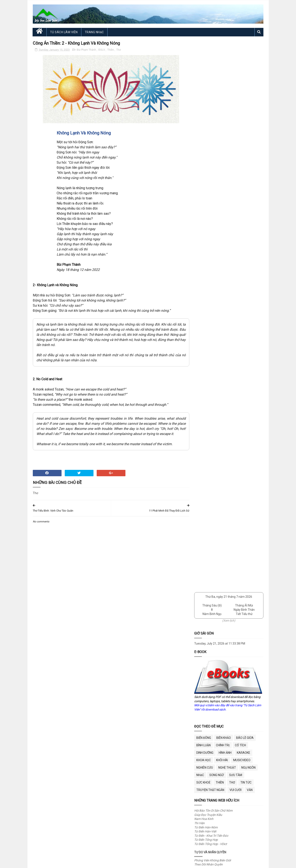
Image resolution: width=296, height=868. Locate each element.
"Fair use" (145, 801)
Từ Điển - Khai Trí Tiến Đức (211, 283)
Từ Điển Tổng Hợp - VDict (211, 291)
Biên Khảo (224, 185)
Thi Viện (199, 270)
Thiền (111, 50)
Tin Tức (246, 230)
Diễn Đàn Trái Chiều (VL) (210, 341)
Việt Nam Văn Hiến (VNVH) (212, 357)
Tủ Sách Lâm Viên (64, 32)
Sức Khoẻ (203, 230)
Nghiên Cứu (205, 215)
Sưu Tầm (236, 222)
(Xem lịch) (229, 68)
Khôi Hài (222, 207)
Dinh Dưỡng (205, 200)
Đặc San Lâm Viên (70, 863)
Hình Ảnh (225, 200)
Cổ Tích (240, 193)
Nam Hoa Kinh (204, 266)
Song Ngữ (217, 222)
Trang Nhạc (94, 32)
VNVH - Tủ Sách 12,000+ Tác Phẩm (217, 362)
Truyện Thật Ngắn (210, 237)
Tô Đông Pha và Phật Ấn (234, 435)
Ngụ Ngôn (248, 215)
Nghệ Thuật (227, 215)
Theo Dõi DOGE (204, 390)
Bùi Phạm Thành (87, 50)
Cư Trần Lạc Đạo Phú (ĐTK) (212, 336)
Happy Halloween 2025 (233, 410)
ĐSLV (102, 50)
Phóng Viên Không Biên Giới (213, 308)
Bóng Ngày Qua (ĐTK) (209, 332)
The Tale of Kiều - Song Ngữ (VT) (215, 353)
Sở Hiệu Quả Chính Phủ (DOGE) (215, 386)
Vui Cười (236, 237)
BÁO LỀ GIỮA (245, 185)
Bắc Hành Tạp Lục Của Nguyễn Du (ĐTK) (221, 328)
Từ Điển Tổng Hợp (206, 287)
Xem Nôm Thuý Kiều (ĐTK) (212, 349)
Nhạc (200, 222)
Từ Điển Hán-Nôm (206, 275)
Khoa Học (204, 207)
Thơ (119, 50)
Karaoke (244, 200)
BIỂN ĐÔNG (204, 185)
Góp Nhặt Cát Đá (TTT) (209, 345)
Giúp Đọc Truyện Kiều (208, 262)
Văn (250, 237)
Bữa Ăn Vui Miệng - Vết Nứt (236, 511)
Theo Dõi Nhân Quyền (208, 312)
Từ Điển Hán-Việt (205, 279)
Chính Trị (223, 193)
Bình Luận (203, 193)
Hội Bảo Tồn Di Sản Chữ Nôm (213, 258)
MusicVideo (242, 207)
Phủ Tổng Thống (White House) (215, 382)
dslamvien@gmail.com (207, 749)
